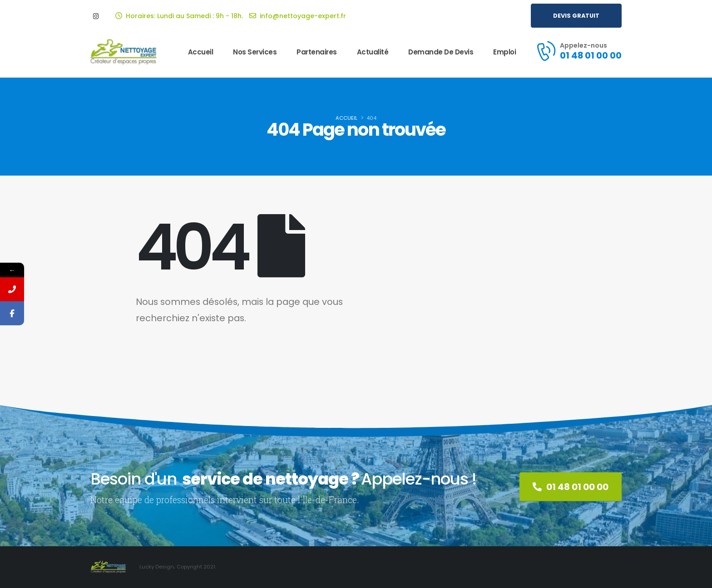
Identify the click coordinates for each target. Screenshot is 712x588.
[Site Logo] (124, 52)
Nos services (255, 52)
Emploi (504, 52)
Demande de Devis (441, 52)
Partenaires (317, 52)
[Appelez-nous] (578, 51)
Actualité (373, 52)
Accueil (201, 52)
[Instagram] (96, 16)
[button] (576, 16)
